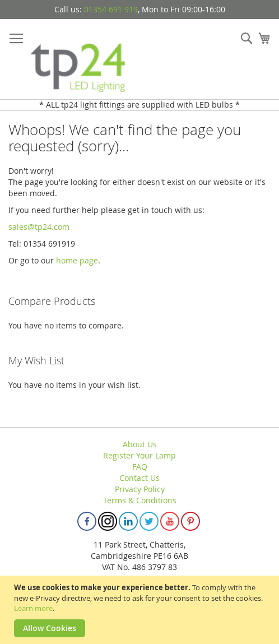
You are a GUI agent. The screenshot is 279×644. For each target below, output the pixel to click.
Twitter (149, 521)
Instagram (108, 521)
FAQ (140, 467)
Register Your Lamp (139, 455)
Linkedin (128, 521)
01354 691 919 (111, 9)
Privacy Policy (140, 489)
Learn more (33, 608)
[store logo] (78, 59)
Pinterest (190, 521)
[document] (141, 610)
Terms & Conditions (140, 500)
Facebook (87, 521)
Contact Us (139, 478)
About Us (140, 444)
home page (77, 260)
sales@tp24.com (39, 227)
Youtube (170, 521)
